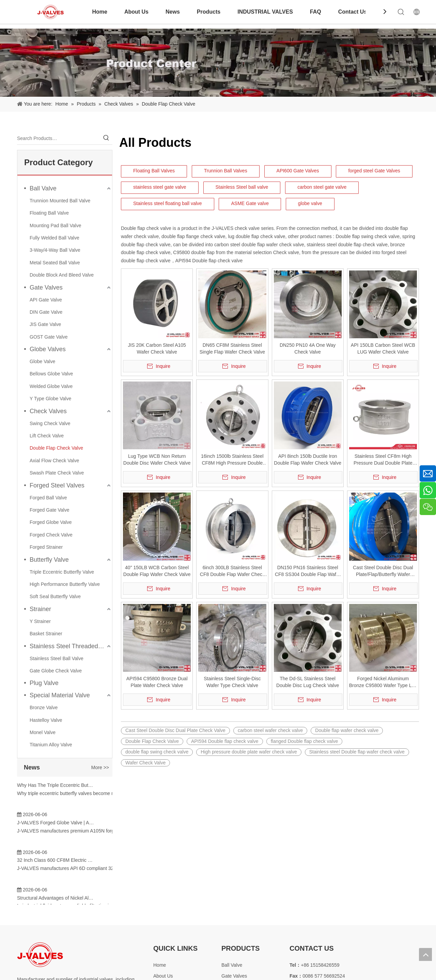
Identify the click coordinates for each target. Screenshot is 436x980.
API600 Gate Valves (298, 171)
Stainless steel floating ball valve (168, 203)
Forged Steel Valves (57, 485)
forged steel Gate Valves (374, 171)
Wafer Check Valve (145, 763)
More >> (100, 767)
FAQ (316, 12)
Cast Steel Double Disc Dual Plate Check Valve (175, 730)
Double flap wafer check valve (347, 730)
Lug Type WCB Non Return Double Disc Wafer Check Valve (157, 460)
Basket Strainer (46, 634)
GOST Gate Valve (49, 337)
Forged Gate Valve (49, 510)
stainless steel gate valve (160, 187)
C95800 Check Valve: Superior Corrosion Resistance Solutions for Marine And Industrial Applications (56, 875)
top (425, 954)
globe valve (310, 203)
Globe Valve (42, 361)
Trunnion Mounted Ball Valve (60, 201)
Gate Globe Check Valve (56, 671)
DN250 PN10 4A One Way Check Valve (308, 348)
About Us (136, 12)
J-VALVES (222, 228)
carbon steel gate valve (322, 187)
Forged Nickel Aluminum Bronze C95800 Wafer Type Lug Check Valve (383, 682)
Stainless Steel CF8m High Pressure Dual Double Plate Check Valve (383, 460)
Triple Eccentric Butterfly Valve (62, 572)
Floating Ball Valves (154, 171)
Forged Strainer (46, 547)
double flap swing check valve (157, 752)
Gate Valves (46, 287)
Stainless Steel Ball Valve (57, 658)
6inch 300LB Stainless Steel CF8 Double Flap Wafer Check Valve (232, 571)
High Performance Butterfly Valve (65, 584)
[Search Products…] (59, 138)
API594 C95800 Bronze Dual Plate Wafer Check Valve (157, 682)
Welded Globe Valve (51, 386)
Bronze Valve (44, 707)
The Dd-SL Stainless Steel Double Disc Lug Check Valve (308, 682)
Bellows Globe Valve (51, 374)
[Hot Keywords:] (106, 138)
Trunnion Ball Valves (226, 171)
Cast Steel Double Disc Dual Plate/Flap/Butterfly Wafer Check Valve (383, 571)
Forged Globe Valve (51, 522)
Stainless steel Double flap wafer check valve (357, 752)
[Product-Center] (218, 63)
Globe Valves (48, 349)
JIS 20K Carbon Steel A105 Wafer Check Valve (157, 348)
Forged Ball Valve (48, 498)
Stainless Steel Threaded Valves (71, 646)
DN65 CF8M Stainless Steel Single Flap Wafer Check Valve (232, 348)
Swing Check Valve (50, 423)
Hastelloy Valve (46, 720)
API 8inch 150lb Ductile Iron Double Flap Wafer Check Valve (308, 460)
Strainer (40, 609)
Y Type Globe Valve (50, 399)
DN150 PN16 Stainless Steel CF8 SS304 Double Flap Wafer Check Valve (308, 571)
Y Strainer (40, 621)
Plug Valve (44, 683)
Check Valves (48, 411)
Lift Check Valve (47, 436)
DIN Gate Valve (46, 312)
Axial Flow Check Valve (54, 461)
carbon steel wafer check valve (270, 730)
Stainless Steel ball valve (242, 187)
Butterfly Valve (49, 560)
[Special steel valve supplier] (40, 955)
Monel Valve (43, 732)
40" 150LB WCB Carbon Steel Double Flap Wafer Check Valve (157, 571)
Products (209, 12)
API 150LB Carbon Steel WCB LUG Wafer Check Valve (383, 348)
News (173, 12)
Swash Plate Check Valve (57, 473)
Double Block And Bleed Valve (62, 275)
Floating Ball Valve (49, 213)
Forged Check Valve (51, 535)
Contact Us (353, 12)
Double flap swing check (361, 236)
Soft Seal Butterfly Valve (55, 596)
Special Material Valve (60, 695)
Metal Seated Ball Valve (55, 263)
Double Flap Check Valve (56, 448)
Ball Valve (43, 188)
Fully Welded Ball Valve (54, 238)
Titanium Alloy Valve (51, 745)
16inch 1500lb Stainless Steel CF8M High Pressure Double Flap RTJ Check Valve (232, 460)
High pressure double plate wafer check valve (249, 752)
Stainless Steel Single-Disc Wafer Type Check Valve (232, 682)
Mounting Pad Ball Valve (56, 225)
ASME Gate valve (250, 203)
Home (99, 12)
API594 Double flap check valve (209, 261)
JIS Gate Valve (45, 324)
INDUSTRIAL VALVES (265, 12)
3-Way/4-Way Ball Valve (55, 250)
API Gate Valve (46, 300)
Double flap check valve (146, 228)
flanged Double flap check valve (305, 741)
